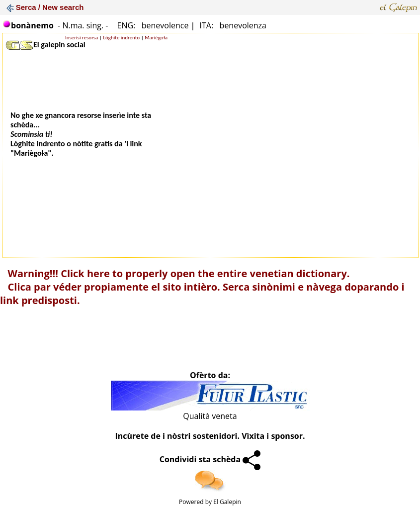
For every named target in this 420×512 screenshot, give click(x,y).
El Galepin (227, 502)
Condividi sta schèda (210, 459)
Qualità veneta (210, 416)
